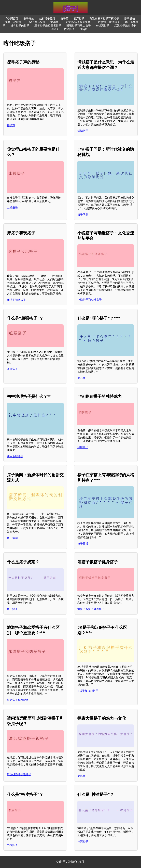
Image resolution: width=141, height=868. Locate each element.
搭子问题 (83, 215)
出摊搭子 (12, 207)
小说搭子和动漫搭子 (90, 300)
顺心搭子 (83, 378)
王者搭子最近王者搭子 (48, 26)
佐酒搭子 (69, 29)
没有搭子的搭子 (20, 26)
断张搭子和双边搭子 (79, 26)
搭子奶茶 (12, 609)
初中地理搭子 (15, 456)
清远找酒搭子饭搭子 (19, 774)
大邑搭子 (83, 776)
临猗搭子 (83, 447)
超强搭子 (12, 369)
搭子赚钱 (130, 18)
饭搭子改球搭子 (15, 22)
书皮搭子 (12, 845)
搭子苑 (64, 18)
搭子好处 (29, 18)
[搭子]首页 (12, 18)
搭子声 (11, 125)
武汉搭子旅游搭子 (125, 26)
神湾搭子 (83, 842)
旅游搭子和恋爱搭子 (19, 700)
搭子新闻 (12, 538)
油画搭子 (56, 22)
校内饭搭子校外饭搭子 (80, 22)
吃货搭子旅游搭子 (109, 22)
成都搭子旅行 (47, 18)
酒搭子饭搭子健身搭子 (91, 609)
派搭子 (55, 29)
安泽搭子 (79, 18)
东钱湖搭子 (103, 26)
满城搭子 (83, 131)
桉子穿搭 (83, 544)
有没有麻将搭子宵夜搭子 (104, 18)
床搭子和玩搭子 (16, 300)
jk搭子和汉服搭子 (88, 691)
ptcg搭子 (85, 29)
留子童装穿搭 (37, 22)
